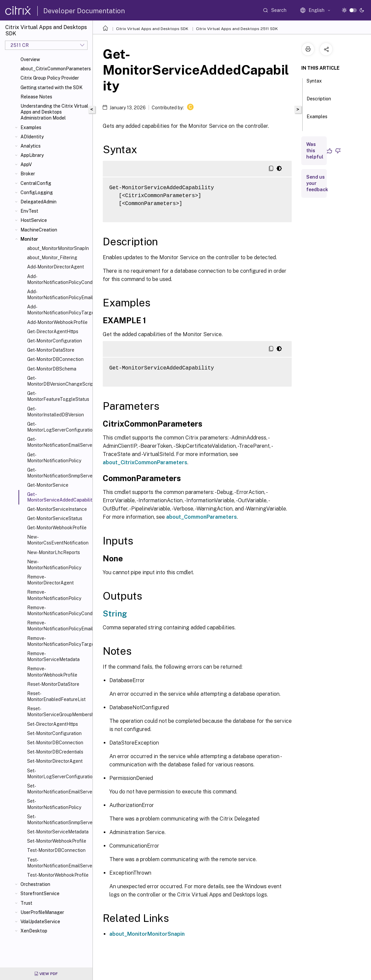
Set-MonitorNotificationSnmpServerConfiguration (58, 820)
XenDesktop (34, 931)
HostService (34, 220)
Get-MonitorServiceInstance (57, 509)
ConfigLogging (37, 192)
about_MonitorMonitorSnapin (147, 934)
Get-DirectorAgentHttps (53, 332)
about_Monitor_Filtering (52, 258)
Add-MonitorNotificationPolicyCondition (58, 279)
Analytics (31, 146)
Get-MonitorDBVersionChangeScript (58, 381)
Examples (31, 127)
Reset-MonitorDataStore (53, 684)
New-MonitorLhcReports (54, 552)
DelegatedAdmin (38, 202)
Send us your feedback (317, 183)
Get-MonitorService (48, 485)
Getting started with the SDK (52, 87)
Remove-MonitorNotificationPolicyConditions (58, 611)
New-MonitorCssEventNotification (58, 540)
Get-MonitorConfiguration (55, 341)
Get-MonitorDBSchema (52, 369)
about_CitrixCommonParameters (55, 69)
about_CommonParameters (202, 517)
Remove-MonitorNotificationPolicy (54, 595)
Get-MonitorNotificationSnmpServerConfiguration (58, 473)
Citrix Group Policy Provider (50, 78)
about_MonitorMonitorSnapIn (58, 248)
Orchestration (35, 884)
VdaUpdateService (40, 922)
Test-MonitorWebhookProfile (58, 875)
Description (319, 102)
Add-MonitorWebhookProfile (57, 322)
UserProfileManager (42, 912)
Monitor (29, 239)
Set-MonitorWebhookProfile (57, 841)
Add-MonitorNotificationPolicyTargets (58, 310)
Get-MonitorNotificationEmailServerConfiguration (58, 442)
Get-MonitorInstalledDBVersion (56, 412)
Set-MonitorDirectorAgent (55, 761)
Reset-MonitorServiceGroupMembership (58, 712)
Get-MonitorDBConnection (55, 359)
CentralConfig (36, 183)
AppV (26, 164)
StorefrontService (40, 893)
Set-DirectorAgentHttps (53, 724)
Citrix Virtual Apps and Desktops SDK (152, 29)
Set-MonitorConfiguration (54, 733)
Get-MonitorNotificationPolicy (54, 458)
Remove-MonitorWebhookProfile (52, 672)
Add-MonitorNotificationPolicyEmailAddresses (58, 295)
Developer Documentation (84, 11)
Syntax (314, 84)
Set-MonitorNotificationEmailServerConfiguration (58, 789)
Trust (26, 903)
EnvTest (29, 211)
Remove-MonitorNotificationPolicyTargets (58, 641)
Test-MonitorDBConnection (56, 850)
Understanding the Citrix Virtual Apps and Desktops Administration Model (54, 112)
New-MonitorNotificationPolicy (54, 565)
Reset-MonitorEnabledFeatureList (56, 696)
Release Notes (36, 97)
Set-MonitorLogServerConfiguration (58, 774)
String (115, 613)
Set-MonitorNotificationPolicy (54, 804)
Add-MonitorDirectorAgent (56, 267)
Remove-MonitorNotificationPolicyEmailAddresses (58, 626)
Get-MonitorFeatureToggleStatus (58, 396)
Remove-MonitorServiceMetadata (53, 656)
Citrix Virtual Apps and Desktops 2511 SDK (237, 29)
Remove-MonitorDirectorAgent (50, 580)
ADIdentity (32, 137)
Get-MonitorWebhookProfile (57, 528)
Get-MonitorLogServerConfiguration (58, 427)
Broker (28, 174)
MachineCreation (39, 230)
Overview (30, 59)
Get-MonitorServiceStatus (55, 518)
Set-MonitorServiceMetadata (58, 832)
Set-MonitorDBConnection (55, 743)
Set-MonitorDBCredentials (55, 752)
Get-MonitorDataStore (51, 350)
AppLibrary (32, 155)
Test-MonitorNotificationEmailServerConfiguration (58, 863)
